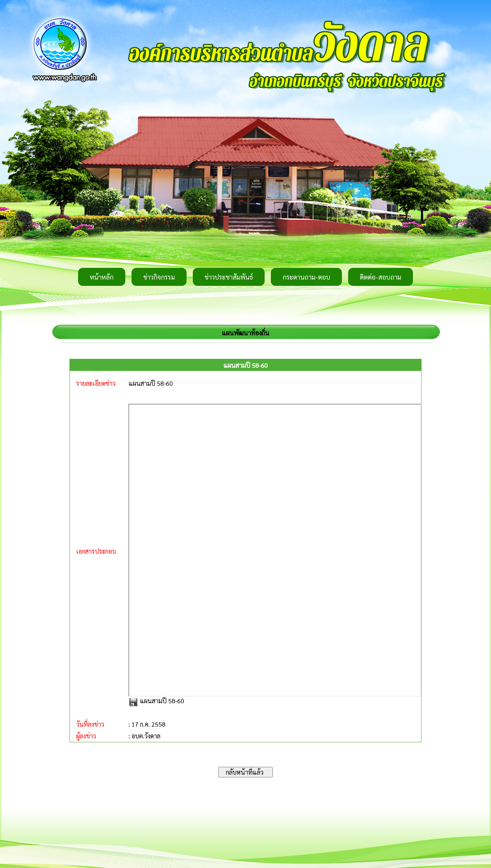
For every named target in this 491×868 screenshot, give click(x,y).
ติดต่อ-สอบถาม (381, 277)
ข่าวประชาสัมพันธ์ (229, 277)
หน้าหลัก (102, 277)
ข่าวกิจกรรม (159, 277)
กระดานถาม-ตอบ (306, 277)
